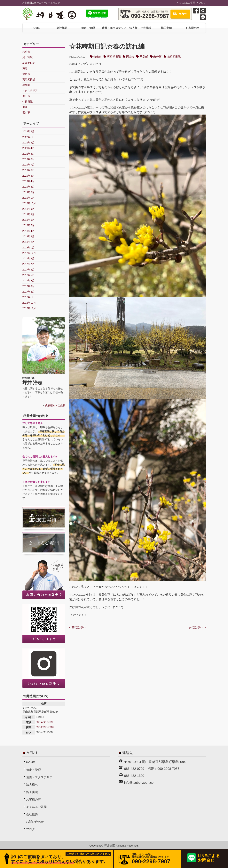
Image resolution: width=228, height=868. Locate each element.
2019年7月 (28, 165)
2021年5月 (28, 143)
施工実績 (166, 28)
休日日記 (28, 102)
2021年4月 (28, 148)
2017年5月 (28, 275)
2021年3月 (28, 154)
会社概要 (62, 28)
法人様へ (32, 785)
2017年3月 (28, 286)
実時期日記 (114, 57)
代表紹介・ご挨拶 (55, 405)
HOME (36, 28)
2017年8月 (28, 258)
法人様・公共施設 (140, 28)
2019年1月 (28, 198)
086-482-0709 (44, 722)
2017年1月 (28, 297)
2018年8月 (28, 214)
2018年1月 (28, 248)
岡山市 (130, 57)
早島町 (144, 57)
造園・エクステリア (114, 28)
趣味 (25, 107)
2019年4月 (28, 181)
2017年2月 (28, 292)
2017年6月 (28, 270)
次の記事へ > (197, 627)
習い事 (26, 113)
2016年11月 (29, 308)
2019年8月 (28, 159)
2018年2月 (28, 242)
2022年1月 (28, 137)
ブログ (202, 3)
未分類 (157, 57)
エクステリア (30, 90)
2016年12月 (29, 303)
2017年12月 (29, 253)
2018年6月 (28, 220)
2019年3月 (28, 187)
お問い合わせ (35, 822)
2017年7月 (28, 264)
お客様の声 (193, 28)
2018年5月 (28, 225)
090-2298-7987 (45, 727)
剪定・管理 (88, 28)
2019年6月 (28, 170)
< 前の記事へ (78, 627)
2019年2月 (28, 192)
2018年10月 (29, 203)
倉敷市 (98, 57)
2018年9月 (28, 209)
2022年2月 (28, 131)
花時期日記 (174, 57)
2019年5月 (28, 176)
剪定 (25, 68)
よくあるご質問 (187, 3)
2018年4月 (28, 231)
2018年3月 (28, 236)
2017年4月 (28, 281)
